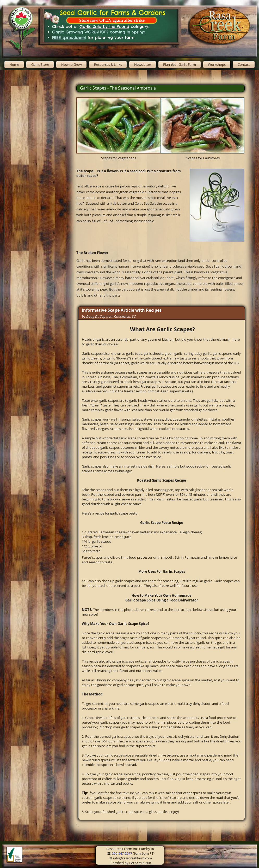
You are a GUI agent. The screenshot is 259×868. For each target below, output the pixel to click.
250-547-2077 (122, 853)
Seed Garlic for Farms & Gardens (112, 13)
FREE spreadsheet (69, 37)
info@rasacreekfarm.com (132, 858)
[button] (71, 64)
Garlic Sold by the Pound (104, 26)
